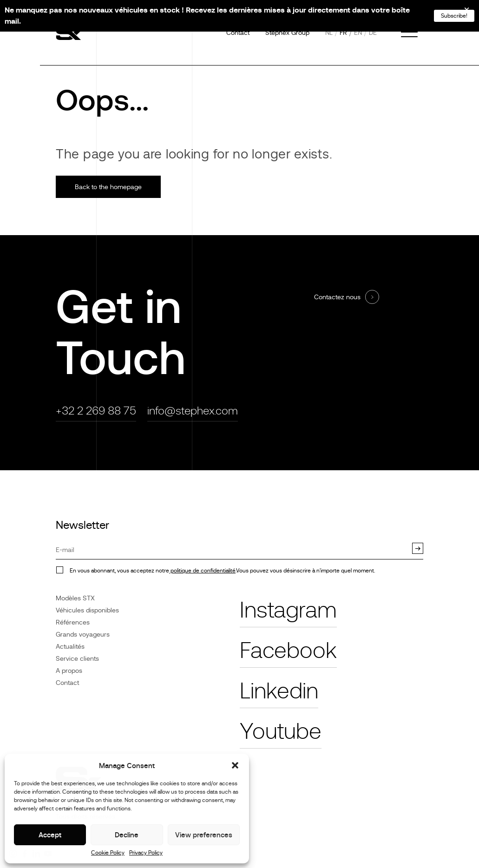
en (358, 33)
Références (73, 622)
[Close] (460, 13)
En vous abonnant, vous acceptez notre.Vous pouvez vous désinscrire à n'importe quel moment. (222, 571)
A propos (69, 671)
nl (329, 33)
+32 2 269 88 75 (96, 411)
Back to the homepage (108, 187)
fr (343, 33)
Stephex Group (287, 33)
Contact (238, 33)
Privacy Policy (146, 853)
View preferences (204, 835)
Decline (127, 835)
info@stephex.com (193, 411)
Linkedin (279, 691)
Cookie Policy (108, 853)
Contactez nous (337, 297)
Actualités (70, 646)
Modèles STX (75, 598)
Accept (50, 835)
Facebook (288, 651)
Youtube (281, 731)
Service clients (77, 658)
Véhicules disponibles (87, 610)
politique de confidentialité (202, 571)
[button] (235, 765)
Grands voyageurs (83, 634)
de (373, 33)
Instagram (288, 610)
